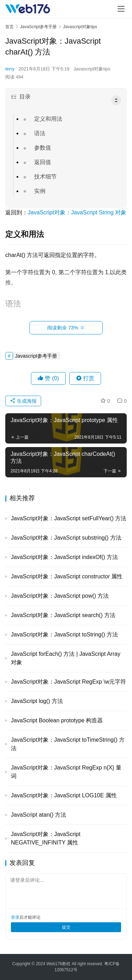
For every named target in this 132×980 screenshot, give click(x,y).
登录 (15, 917)
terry (10, 69)
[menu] (121, 9)
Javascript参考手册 (36, 356)
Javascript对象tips (92, 69)
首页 (10, 27)
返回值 (43, 162)
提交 (66, 927)
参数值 (43, 148)
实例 (40, 191)
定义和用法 (48, 119)
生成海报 (23, 401)
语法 (40, 133)
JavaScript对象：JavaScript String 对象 (77, 212)
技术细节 (45, 177)
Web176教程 (59, 964)
